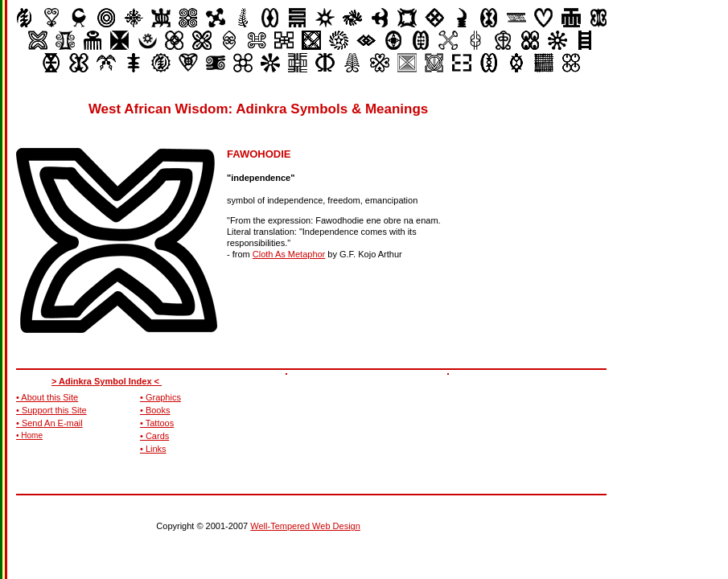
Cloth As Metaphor (289, 254)
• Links (153, 449)
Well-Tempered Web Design (305, 526)
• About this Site (47, 397)
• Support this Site (51, 410)
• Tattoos (157, 423)
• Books (155, 410)
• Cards (154, 436)
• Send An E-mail (49, 423)
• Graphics (160, 397)
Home (32, 435)
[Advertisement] (560, 201)
